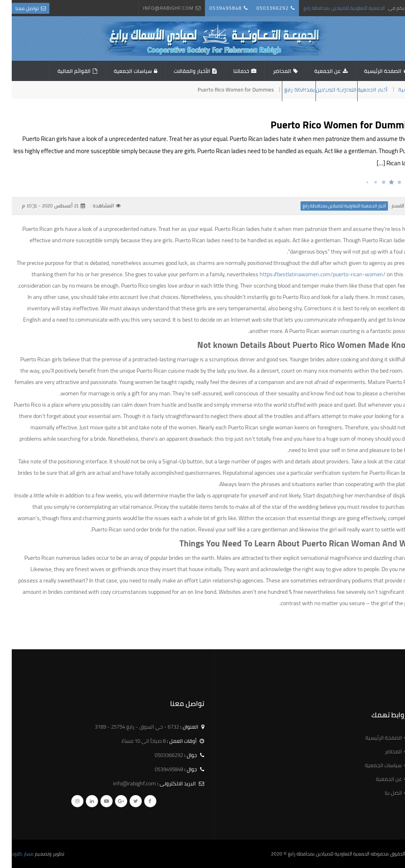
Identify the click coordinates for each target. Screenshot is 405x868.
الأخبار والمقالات (180, 71)
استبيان (287, 91)
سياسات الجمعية (121, 71)
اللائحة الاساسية (372, 91)
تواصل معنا (15, 8)
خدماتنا (229, 71)
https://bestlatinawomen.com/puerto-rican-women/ (311, 274)
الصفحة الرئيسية (371, 71)
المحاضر (270, 71)
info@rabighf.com (157, 8)
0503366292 (261, 8)
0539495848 (214, 8)
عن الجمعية (316, 71)
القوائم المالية (62, 71)
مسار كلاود (11, 854)
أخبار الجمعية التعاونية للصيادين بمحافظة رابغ (333, 206)
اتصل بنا (321, 91)
